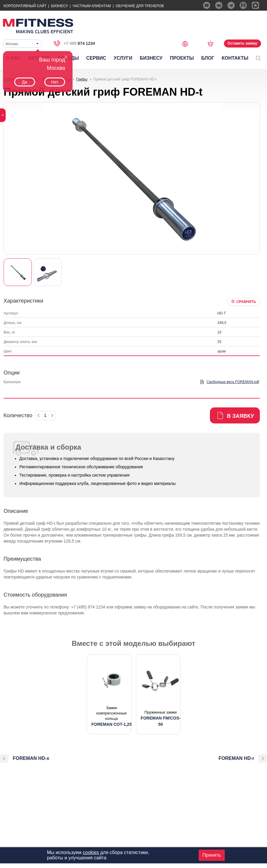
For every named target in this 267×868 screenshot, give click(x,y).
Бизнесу (59, 6)
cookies (91, 852)
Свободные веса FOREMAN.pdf (233, 382)
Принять (212, 855)
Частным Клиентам (92, 6)
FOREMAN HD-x (31, 758)
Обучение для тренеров (140, 6)
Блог (208, 58)
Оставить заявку (242, 43)
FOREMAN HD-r (236, 758)
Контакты (235, 58)
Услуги (123, 58)
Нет (55, 82)
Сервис (96, 58)
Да (25, 82)
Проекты (182, 58)
